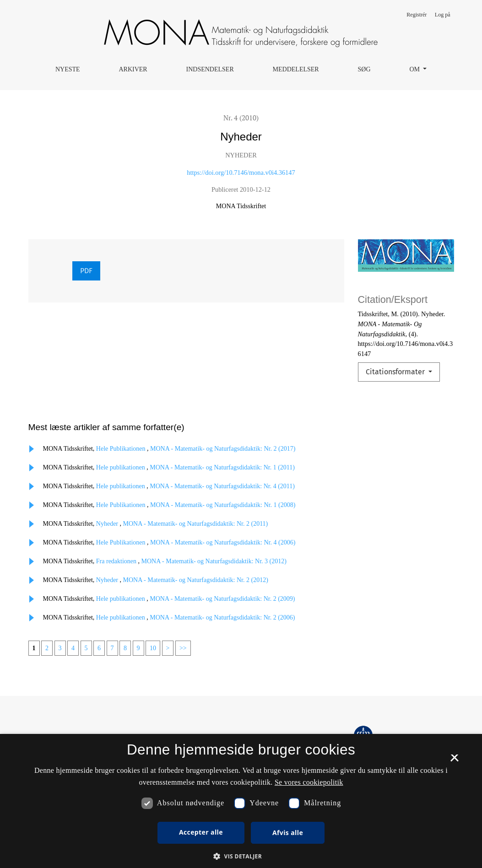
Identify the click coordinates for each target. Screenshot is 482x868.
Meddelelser (296, 69)
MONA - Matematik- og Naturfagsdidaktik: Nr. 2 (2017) (223, 449)
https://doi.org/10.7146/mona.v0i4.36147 (241, 173)
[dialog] (241, 801)
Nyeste (68, 69)
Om (415, 69)
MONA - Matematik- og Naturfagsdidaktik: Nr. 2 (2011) (196, 524)
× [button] (454, 761)
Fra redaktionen (117, 561)
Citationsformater (396, 372)
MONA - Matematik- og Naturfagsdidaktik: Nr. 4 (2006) (223, 542)
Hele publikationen (121, 467)
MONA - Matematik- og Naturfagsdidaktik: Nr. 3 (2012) (214, 561)
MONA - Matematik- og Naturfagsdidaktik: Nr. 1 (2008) (223, 505)
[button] (241, 856)
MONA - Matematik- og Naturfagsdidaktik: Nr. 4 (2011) (222, 486)
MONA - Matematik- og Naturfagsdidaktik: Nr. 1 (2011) (222, 467)
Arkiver (133, 69)
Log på (443, 15)
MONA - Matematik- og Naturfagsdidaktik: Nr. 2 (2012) (196, 580)
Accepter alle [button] (201, 832)
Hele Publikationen (122, 449)
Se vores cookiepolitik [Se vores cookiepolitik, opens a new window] (309, 782)
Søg (364, 69)
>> (183, 648)
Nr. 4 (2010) (241, 118)
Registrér (417, 15)
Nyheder (108, 524)
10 (153, 648)
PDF (86, 271)
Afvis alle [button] (288, 833)
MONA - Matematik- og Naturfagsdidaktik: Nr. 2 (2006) (222, 617)
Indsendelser (210, 69)
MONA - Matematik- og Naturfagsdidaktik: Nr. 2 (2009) (222, 599)
